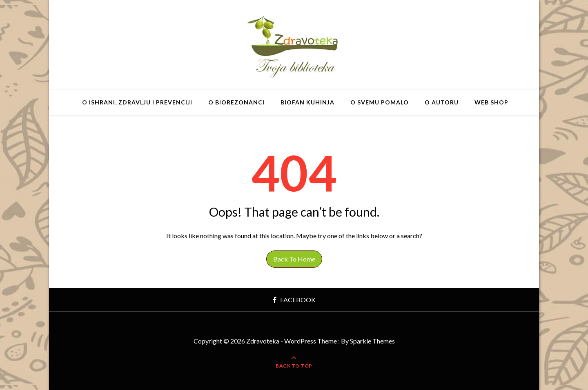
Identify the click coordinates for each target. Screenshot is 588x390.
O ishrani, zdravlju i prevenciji (137, 102)
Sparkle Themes (372, 341)
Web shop (491, 102)
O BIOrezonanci (236, 102)
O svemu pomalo (380, 102)
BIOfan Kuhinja (307, 102)
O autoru (442, 102)
